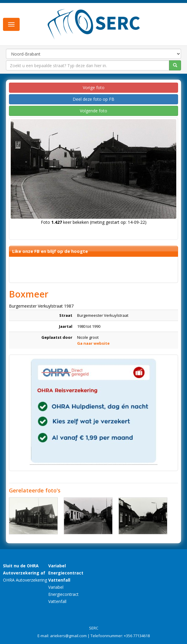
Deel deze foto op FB (93, 99)
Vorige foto (94, 88)
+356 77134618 (137, 636)
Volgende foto (93, 111)
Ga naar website (93, 343)
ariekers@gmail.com (68, 636)
